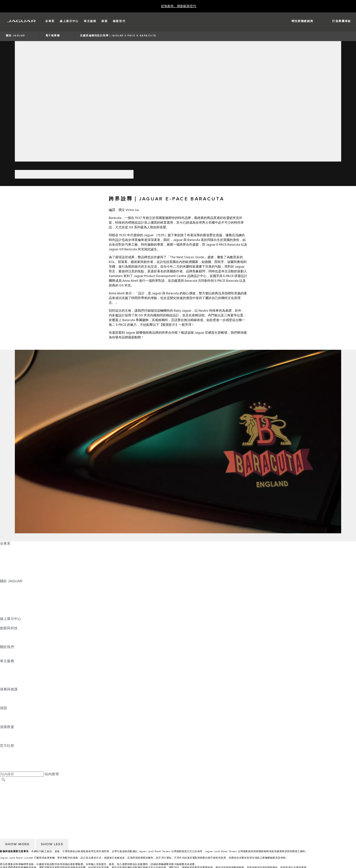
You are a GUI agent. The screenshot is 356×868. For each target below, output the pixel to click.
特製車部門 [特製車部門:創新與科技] (9, 642)
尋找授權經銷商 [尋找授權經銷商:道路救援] (12, 741)
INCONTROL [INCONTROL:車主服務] (10, 670)
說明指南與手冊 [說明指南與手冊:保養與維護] (12, 699)
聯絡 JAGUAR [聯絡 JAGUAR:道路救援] (11, 736)
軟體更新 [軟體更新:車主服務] (7, 680)
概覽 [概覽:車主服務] (3, 666)
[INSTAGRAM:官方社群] (12, 750)
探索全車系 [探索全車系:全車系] (9, 572)
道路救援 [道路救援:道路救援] (7, 731)
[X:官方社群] (3, 769)
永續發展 (7, 656)
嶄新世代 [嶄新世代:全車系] (7, 576)
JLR (3, 652)
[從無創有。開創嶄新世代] (179, 6)
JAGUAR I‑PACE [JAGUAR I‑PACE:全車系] (13, 558)
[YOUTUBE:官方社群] (10, 760)
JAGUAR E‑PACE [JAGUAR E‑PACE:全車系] (14, 553)
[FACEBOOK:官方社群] (12, 764)
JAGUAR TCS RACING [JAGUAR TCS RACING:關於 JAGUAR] (19, 600)
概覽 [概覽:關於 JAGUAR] (3, 586)
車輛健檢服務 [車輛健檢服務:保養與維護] (11, 703)
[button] (50, 21)
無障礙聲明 (9, 808)
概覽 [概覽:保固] (3, 713)
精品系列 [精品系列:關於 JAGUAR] (7, 605)
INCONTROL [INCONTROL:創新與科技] (10, 633)
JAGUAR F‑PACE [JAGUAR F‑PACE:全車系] (14, 548)
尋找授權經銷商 (12, 789)
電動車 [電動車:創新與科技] (5, 637)
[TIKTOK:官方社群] (8, 755)
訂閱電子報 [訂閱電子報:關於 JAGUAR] (9, 609)
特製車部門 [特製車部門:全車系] (9, 567)
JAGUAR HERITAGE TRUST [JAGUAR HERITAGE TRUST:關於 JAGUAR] (23, 614)
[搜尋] (3, 780)
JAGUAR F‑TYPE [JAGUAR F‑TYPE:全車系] (14, 562)
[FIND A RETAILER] (298, 21)
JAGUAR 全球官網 (15, 785)
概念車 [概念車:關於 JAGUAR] (5, 595)
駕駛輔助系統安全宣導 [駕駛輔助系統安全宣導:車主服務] (18, 684)
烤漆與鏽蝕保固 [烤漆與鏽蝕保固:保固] (12, 722)
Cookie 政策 (10, 799)
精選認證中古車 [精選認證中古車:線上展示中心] (12, 623)
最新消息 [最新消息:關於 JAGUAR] (7, 590)
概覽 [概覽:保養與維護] (3, 694)
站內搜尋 (52, 774)
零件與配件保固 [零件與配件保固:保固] (12, 717)
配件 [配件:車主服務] (3, 675)
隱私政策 (7, 803)
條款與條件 (9, 794)
